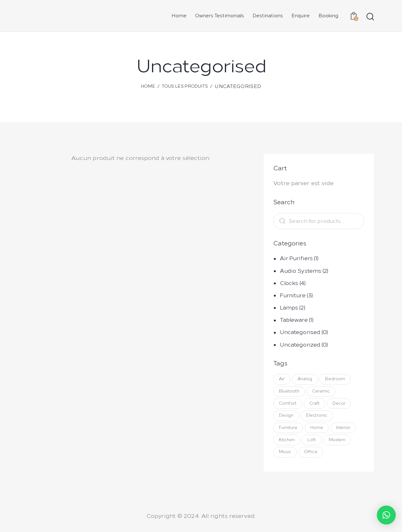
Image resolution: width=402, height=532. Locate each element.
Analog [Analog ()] (306, 379)
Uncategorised (300, 332)
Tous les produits (185, 86)
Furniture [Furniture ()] (288, 429)
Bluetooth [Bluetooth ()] (289, 392)
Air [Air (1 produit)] (282, 379)
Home (148, 86)
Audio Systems (301, 271)
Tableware (294, 320)
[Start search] (370, 17)
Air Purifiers (296, 258)
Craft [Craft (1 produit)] (315, 404)
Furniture (293, 295)
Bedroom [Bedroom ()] (337, 379)
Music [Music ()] (285, 455)
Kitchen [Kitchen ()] (287, 442)
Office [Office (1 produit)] (312, 455)
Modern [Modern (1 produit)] (339, 442)
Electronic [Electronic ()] (318, 417)
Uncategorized (300, 345)
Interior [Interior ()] (345, 429)
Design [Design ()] (286, 417)
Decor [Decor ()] (341, 404)
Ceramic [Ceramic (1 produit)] (322, 392)
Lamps (289, 308)
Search (281, 221)
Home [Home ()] (318, 429)
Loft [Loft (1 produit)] (313, 442)
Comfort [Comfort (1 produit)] (288, 404)
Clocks (289, 283)
